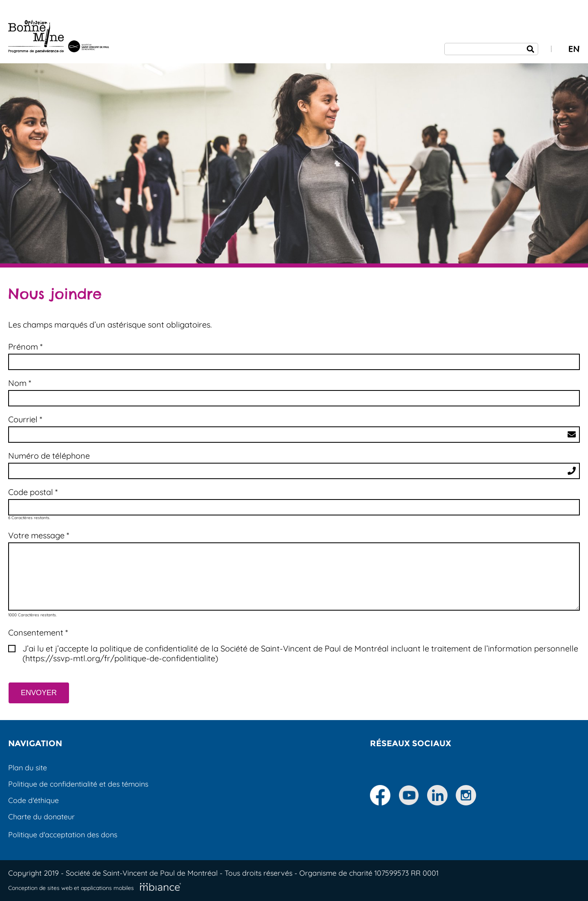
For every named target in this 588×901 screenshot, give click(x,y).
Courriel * (25, 419)
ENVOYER (39, 693)
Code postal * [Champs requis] (33, 492)
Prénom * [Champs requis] (25, 347)
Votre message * (39, 535)
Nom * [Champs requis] (20, 383)
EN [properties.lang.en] (574, 49)
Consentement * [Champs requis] (38, 633)
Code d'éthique (33, 800)
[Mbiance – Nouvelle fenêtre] (160, 887)
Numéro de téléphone (49, 456)
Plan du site (28, 768)
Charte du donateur (41, 817)
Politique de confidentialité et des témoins (78, 784)
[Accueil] (59, 38)
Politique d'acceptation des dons (63, 835)
